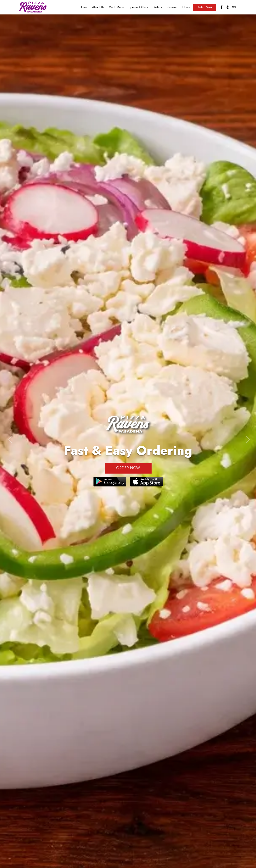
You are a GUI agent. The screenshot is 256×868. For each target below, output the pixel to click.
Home (83, 8)
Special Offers (138, 8)
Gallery (157, 8)
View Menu (116, 8)
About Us (98, 8)
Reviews (172, 8)
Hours (186, 8)
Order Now (204, 8)
